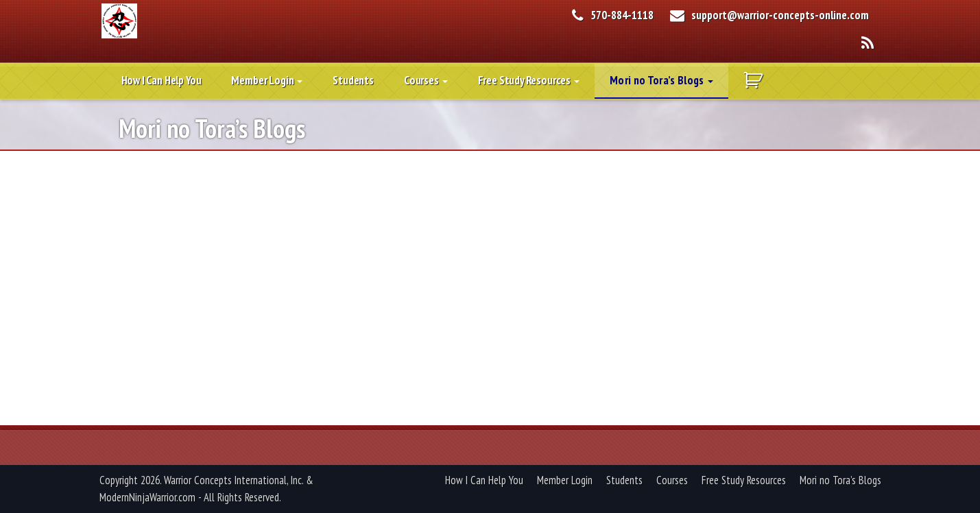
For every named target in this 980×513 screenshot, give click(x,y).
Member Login (267, 80)
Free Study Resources (529, 80)
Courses (426, 80)
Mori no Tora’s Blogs (661, 80)
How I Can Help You (162, 80)
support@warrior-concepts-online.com (780, 15)
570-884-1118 (622, 15)
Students (353, 80)
